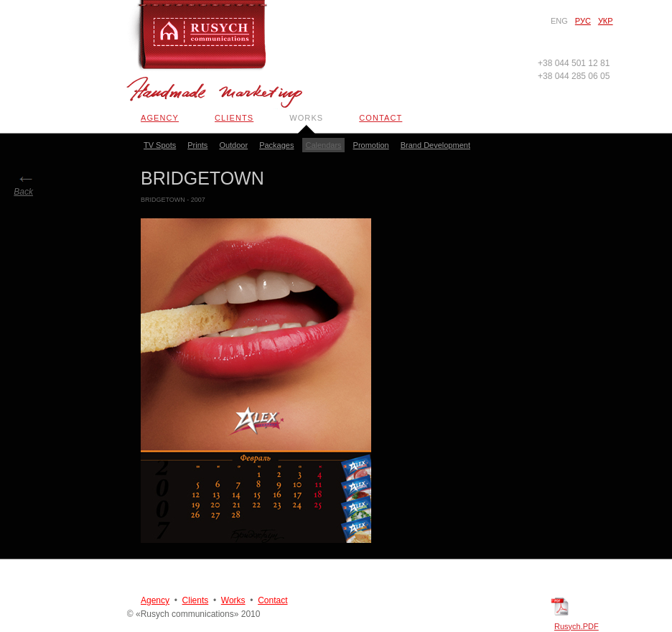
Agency (160, 118)
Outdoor (233, 145)
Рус (583, 21)
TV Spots (160, 145)
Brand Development (435, 145)
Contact (381, 118)
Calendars (323, 145)
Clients (234, 118)
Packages (276, 145)
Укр (606, 21)
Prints (197, 145)
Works (306, 118)
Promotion (371, 145)
